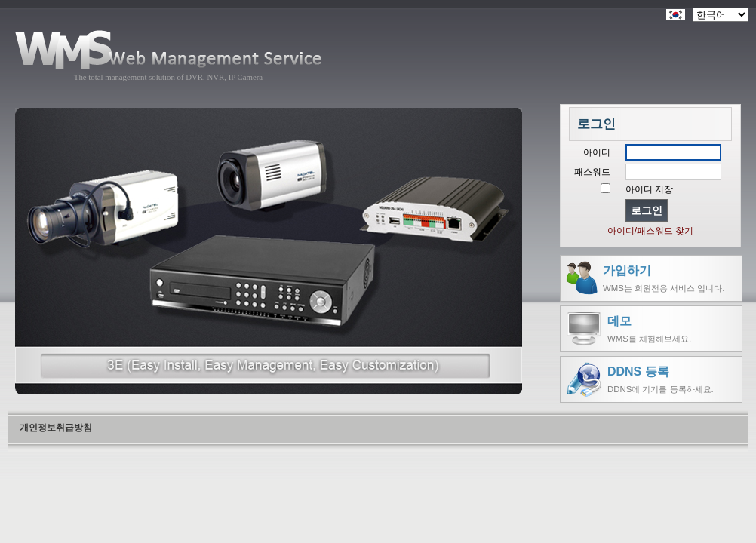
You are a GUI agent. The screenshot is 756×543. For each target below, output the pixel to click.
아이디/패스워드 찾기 (651, 231)
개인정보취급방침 (56, 428)
